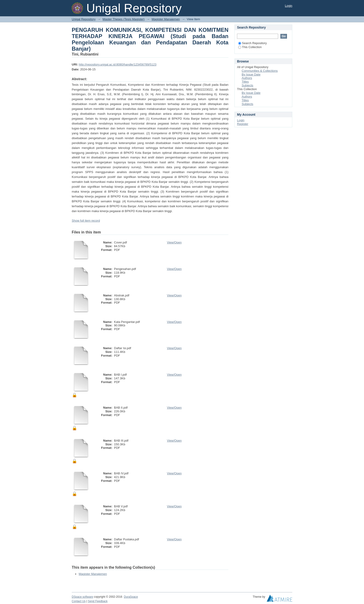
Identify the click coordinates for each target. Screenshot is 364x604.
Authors (247, 78)
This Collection (250, 47)
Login (289, 6)
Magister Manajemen (166, 19)
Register (243, 124)
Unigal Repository (84, 19)
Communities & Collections (260, 71)
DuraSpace (131, 597)
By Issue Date (251, 74)
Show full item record (86, 221)
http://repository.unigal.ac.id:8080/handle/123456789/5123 (117, 64)
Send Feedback (98, 601)
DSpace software (82, 597)
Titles (245, 82)
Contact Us (79, 601)
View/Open (174, 242)
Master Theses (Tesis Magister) (124, 19)
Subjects (247, 85)
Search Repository (252, 43)
